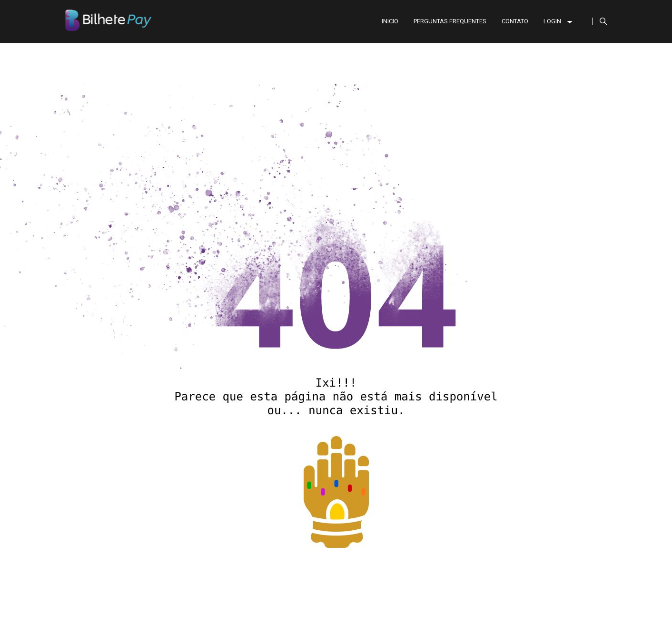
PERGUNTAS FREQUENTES (450, 21)
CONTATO (515, 21)
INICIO (390, 21)
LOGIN (558, 21)
